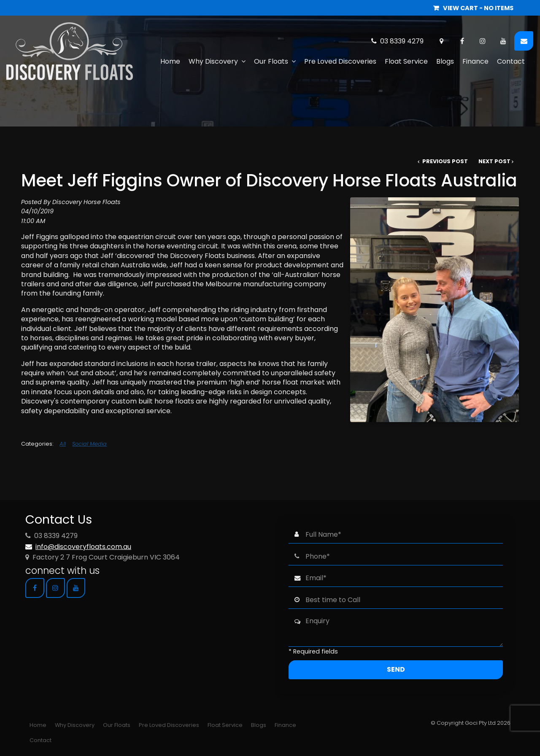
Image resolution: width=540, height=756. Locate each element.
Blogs (445, 61)
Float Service (406, 61)
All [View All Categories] (63, 444)
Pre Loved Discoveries (340, 61)
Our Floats (271, 61)
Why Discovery (213, 61)
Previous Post (444, 161)
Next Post (494, 161)
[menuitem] (38, 725)
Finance (475, 61)
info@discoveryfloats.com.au (83, 547)
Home (170, 61)
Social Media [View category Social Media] (89, 444)
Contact (511, 61)
